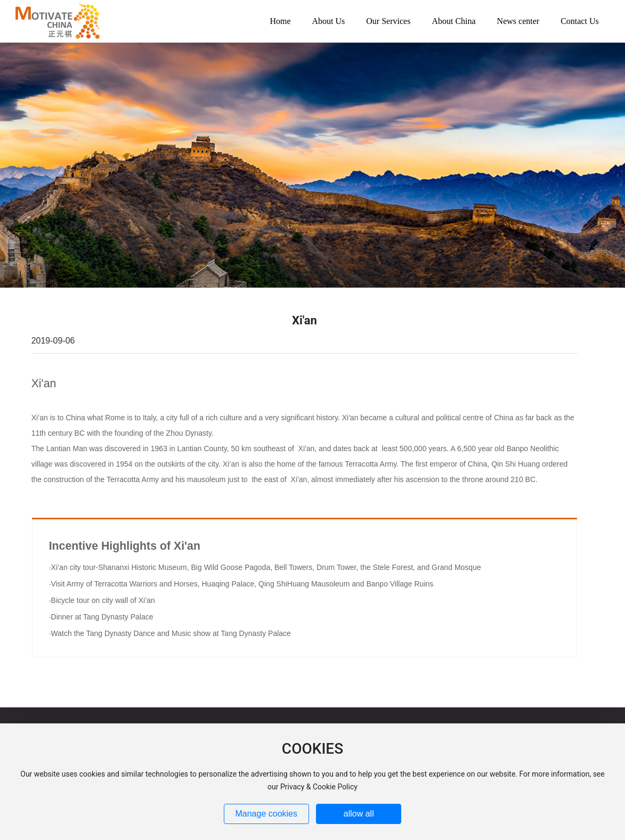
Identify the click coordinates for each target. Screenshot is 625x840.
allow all (359, 814)
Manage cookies (266, 814)
